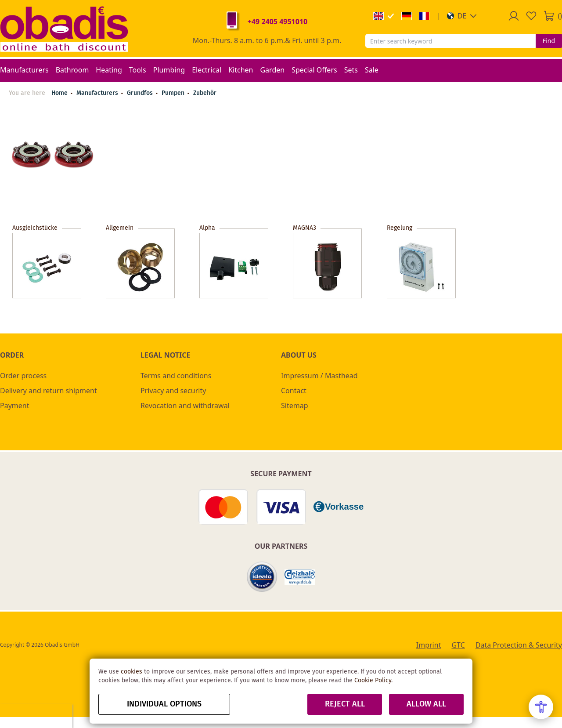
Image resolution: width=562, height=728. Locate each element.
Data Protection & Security (519, 645)
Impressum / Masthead (319, 376)
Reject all (345, 704)
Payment (14, 406)
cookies (131, 672)
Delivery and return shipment (49, 391)
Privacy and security (173, 391)
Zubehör (205, 93)
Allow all (426, 704)
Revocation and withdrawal (185, 406)
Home (59, 93)
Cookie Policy (373, 681)
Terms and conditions (176, 376)
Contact (294, 391)
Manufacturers (98, 93)
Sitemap (295, 406)
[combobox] (450, 41)
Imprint (429, 645)
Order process (23, 376)
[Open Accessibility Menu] (541, 707)
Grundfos (141, 93)
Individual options (164, 704)
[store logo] (64, 29)
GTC (458, 645)
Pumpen (174, 93)
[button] (462, 16)
